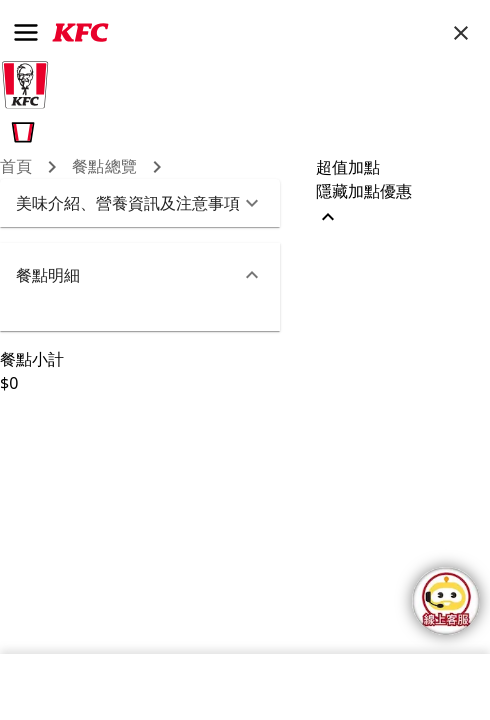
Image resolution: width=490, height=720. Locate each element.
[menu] (26, 32)
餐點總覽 (104, 166)
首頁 (16, 166)
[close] (461, 33)
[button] (140, 203)
